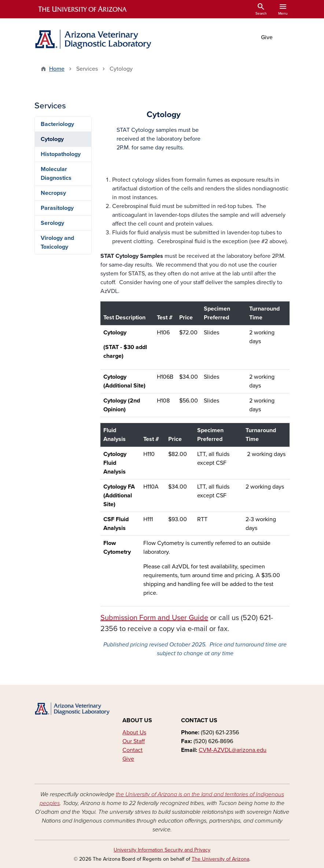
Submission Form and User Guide (154, 618)
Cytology (52, 139)
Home (57, 69)
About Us (134, 732)
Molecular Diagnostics (56, 174)
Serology (52, 223)
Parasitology (57, 208)
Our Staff (134, 741)
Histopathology (61, 154)
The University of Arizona (220, 859)
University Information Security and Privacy (162, 850)
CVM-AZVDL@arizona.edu (233, 750)
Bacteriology (57, 124)
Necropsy (53, 193)
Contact (132, 750)
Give (267, 37)
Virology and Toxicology (57, 242)
